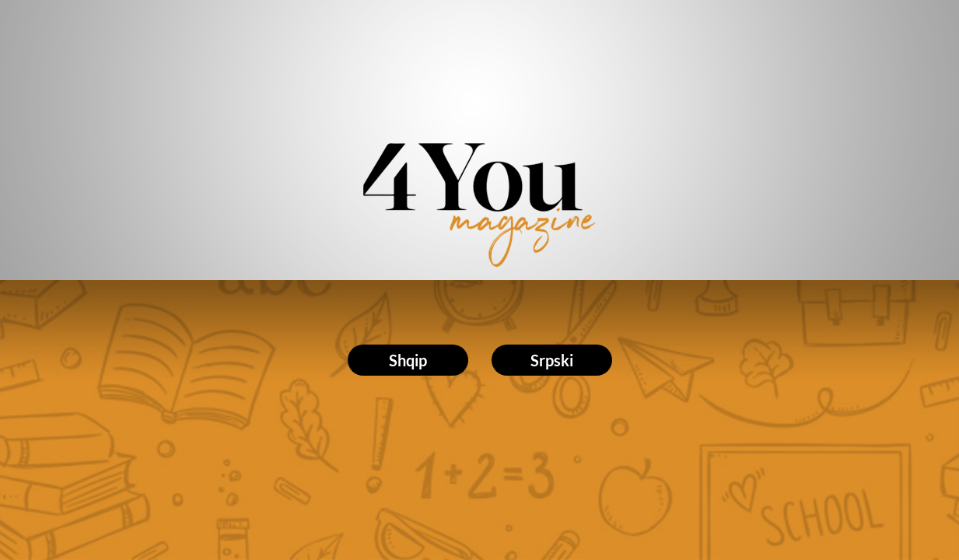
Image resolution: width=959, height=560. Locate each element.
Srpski (552, 360)
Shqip (408, 360)
